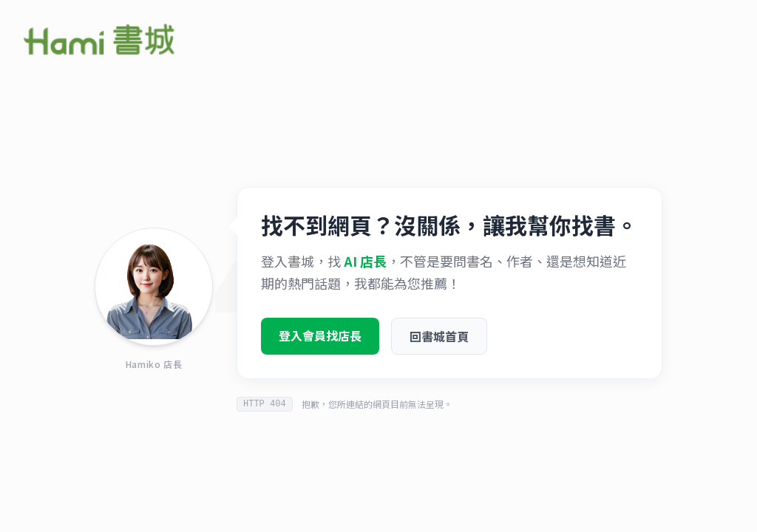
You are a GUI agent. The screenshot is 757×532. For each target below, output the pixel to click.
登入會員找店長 (320, 337)
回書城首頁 (439, 338)
